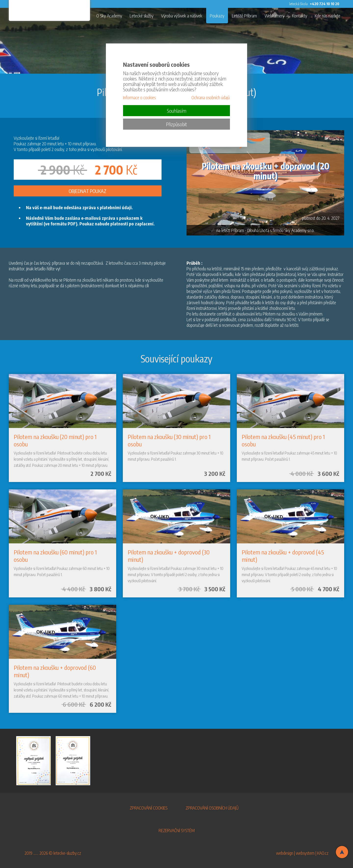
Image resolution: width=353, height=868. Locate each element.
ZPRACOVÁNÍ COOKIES (149, 808)
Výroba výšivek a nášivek (182, 16)
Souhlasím (177, 111)
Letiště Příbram (244, 16)
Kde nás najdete (328, 16)
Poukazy (217, 16)
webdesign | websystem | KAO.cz (302, 853)
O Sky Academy (109, 16)
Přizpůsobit (176, 124)
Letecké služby (142, 16)
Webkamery (274, 16)
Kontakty (300, 16)
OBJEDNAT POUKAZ (88, 191)
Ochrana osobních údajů (211, 97)
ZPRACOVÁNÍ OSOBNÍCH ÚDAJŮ (212, 808)
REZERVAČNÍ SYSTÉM (177, 830)
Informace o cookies (139, 97)
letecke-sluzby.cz (67, 853)
